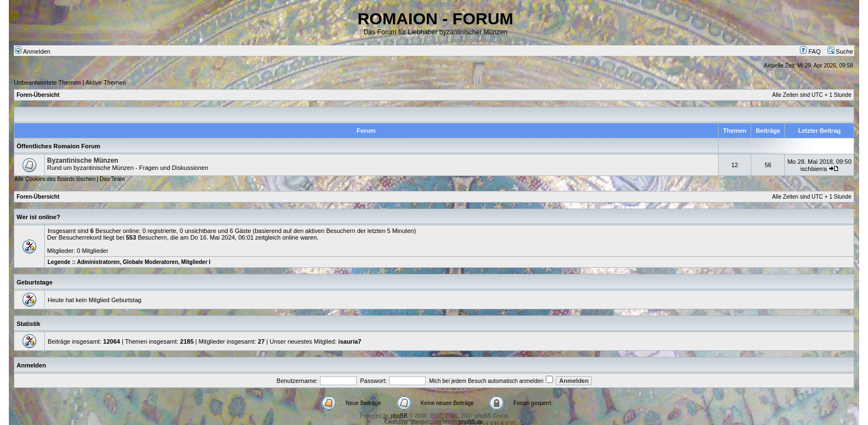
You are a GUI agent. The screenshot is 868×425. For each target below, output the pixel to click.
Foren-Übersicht (38, 95)
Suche (840, 51)
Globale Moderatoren (151, 262)
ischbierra (814, 169)
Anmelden (33, 51)
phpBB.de (471, 422)
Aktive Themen (105, 82)
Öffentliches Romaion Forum (58, 146)
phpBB (399, 416)
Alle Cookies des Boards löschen (55, 179)
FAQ (810, 51)
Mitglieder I (196, 262)
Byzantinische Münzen (83, 160)
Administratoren (98, 262)
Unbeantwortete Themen (47, 82)
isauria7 (350, 341)
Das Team (112, 179)
